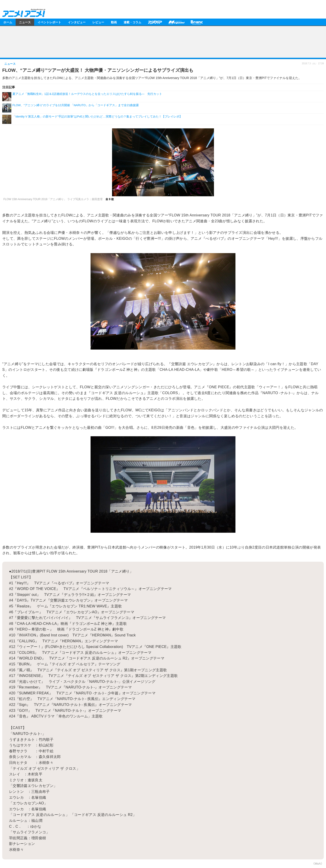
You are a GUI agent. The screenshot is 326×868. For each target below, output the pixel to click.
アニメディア (155, 22)
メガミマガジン (176, 22)
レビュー (98, 22)
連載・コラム (132, 22)
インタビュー (77, 22)
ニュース (25, 22)
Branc (197, 22)
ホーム (8, 22)
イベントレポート (49, 22)
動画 (114, 22)
